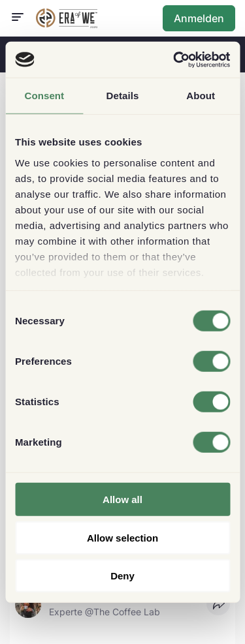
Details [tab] (123, 96)
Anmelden (199, 18)
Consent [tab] (44, 96)
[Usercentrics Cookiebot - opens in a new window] (174, 59)
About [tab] (201, 96)
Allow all (122, 499)
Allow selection (122, 537)
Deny (122, 576)
